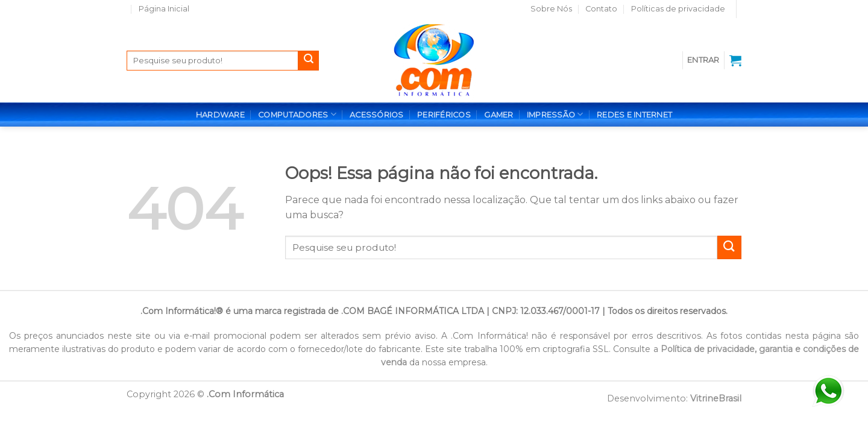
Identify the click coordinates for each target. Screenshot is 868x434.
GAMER (498, 115)
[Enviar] (309, 61)
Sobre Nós (551, 9)
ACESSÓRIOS (377, 115)
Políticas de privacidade (678, 9)
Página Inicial (164, 9)
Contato (601, 9)
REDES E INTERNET (634, 115)
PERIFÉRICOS (444, 115)
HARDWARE (220, 115)
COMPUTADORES (297, 114)
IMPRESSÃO (555, 114)
